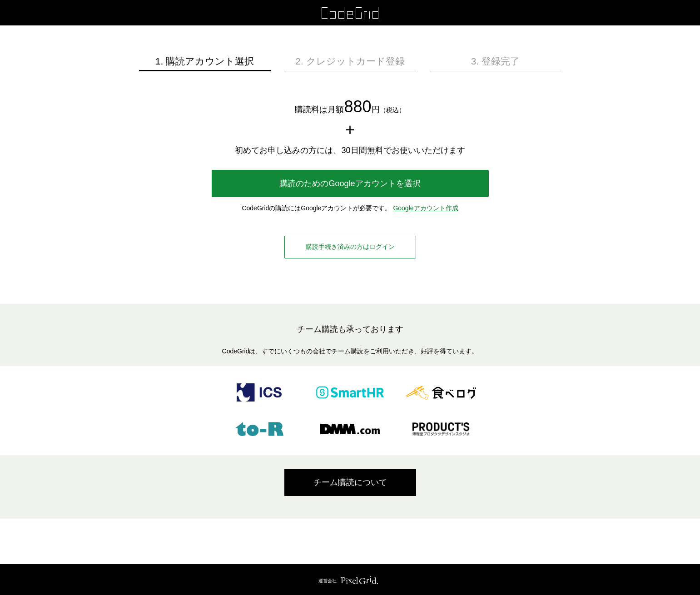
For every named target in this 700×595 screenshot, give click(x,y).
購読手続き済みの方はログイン (350, 247)
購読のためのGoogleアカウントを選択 (350, 183)
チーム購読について (350, 482)
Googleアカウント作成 (425, 208)
